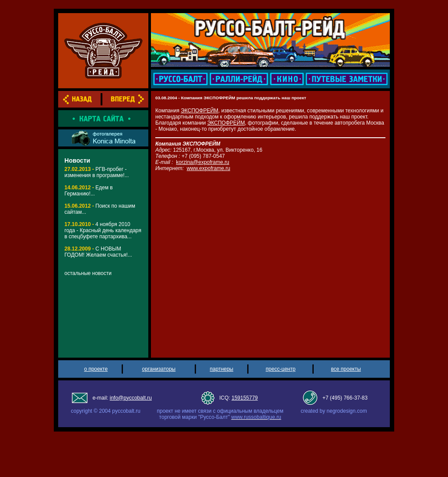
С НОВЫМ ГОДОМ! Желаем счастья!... (98, 252)
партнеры (222, 369)
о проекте (96, 369)
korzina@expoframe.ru (203, 162)
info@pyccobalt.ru (131, 398)
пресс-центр (280, 369)
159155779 (245, 398)
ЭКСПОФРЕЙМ (199, 111)
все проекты (346, 369)
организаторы (159, 369)
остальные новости (88, 273)
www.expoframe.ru (208, 168)
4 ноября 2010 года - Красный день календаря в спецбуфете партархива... (103, 230)
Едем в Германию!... (88, 191)
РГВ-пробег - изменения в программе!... (96, 172)
